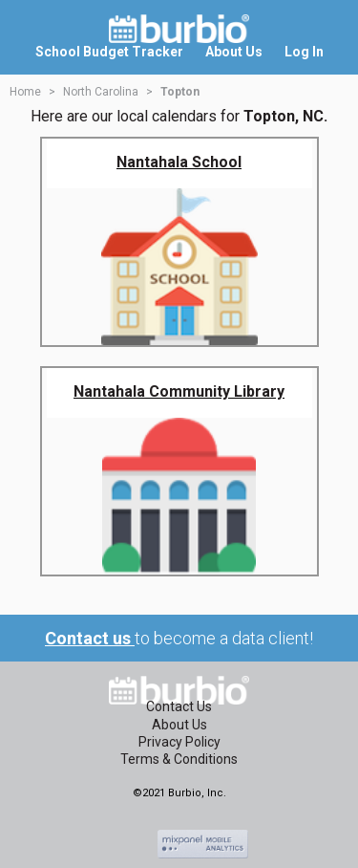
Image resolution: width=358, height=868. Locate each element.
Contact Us (179, 706)
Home (25, 92)
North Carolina (101, 92)
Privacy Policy (179, 742)
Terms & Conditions (179, 759)
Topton (180, 92)
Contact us (90, 638)
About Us (179, 725)
